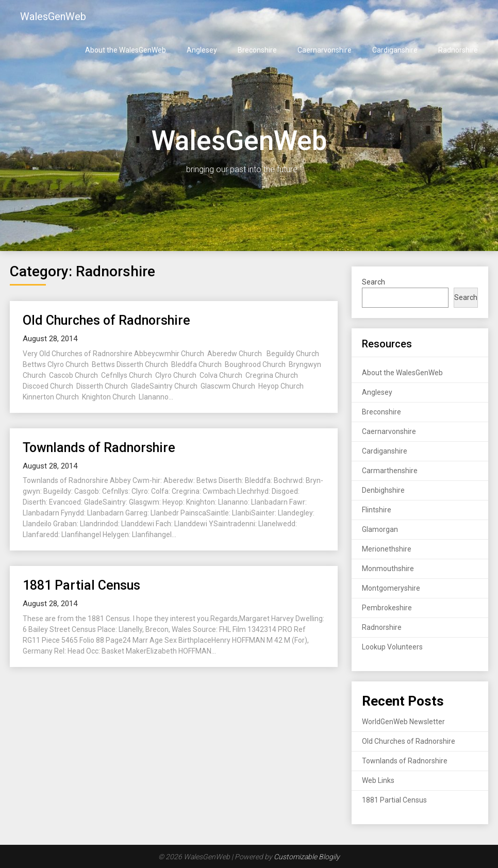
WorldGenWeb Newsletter (403, 722)
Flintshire (377, 510)
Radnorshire (458, 50)
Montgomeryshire (391, 588)
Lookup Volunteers (392, 647)
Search (373, 282)
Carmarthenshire (390, 471)
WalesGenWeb (53, 16)
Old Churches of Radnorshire (106, 320)
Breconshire (257, 50)
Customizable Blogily (307, 857)
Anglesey (202, 50)
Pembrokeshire (387, 608)
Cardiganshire (395, 50)
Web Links (378, 780)
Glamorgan (380, 529)
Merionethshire (387, 549)
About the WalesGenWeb (126, 50)
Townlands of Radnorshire (99, 448)
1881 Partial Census (81, 585)
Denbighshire (383, 490)
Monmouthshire (388, 569)
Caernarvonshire (325, 50)
